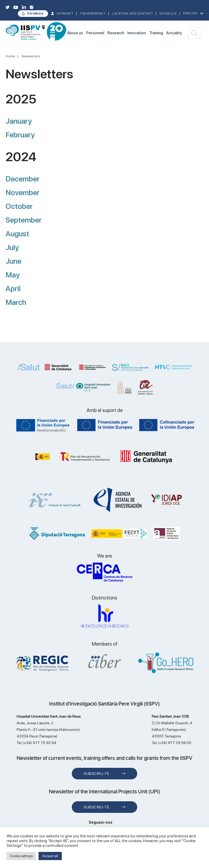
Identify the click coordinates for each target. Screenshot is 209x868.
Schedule (168, 14)
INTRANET (65, 14)
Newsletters (31, 56)
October (19, 206)
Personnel (95, 33)
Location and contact (132, 14)
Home (10, 56)
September (24, 220)
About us (75, 33)
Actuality (174, 33)
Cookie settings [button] (21, 856)
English (190, 13)
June (13, 261)
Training (156, 33)
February (20, 135)
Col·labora (35, 13)
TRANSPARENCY (93, 14)
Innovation (137, 33)
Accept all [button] (50, 856)
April (13, 289)
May (13, 275)
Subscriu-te (96, 774)
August (17, 234)
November (23, 193)
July (12, 247)
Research (116, 33)
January (19, 121)
